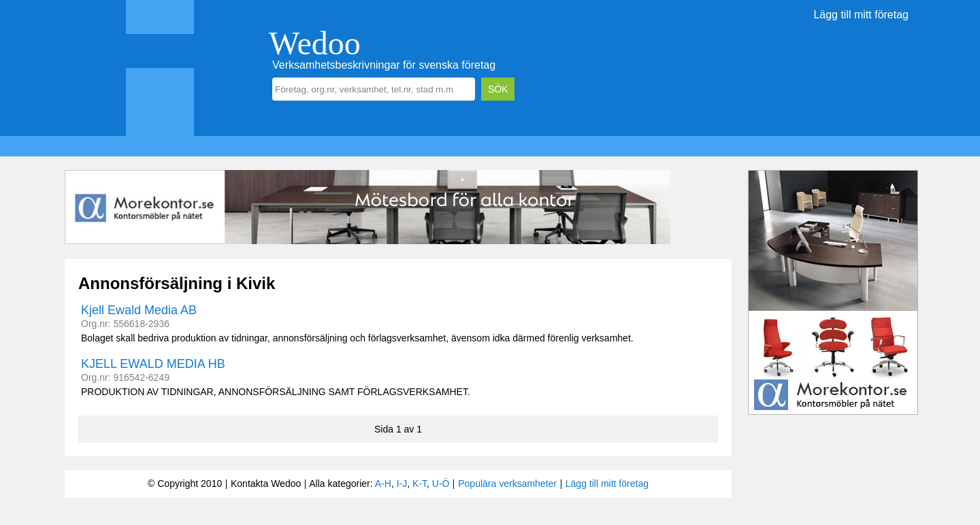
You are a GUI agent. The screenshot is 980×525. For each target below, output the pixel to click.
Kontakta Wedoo (266, 484)
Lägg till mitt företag (861, 15)
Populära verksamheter (507, 484)
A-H (383, 484)
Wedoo (315, 43)
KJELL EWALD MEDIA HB (153, 364)
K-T (420, 484)
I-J (402, 484)
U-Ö (441, 484)
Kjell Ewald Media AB (139, 310)
